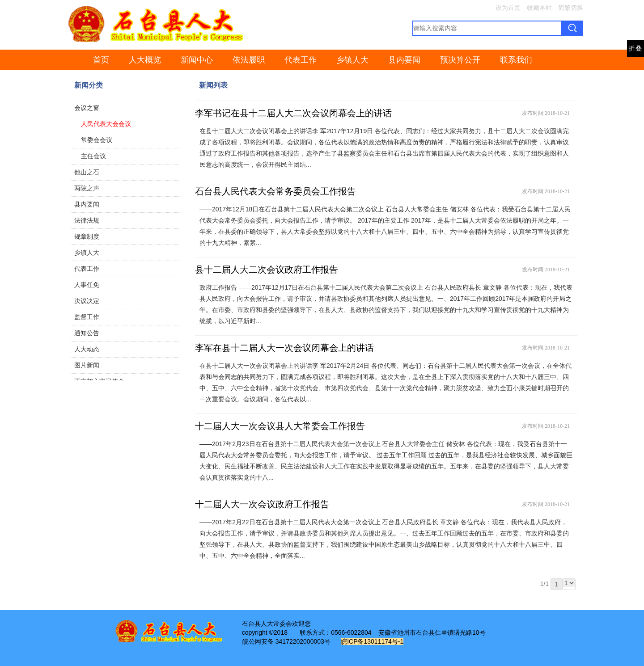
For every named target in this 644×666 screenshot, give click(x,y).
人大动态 (87, 349)
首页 (101, 60)
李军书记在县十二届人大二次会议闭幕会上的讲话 (293, 113)
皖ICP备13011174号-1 (372, 641)
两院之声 (87, 188)
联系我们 (516, 60)
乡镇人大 (352, 60)
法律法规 (87, 220)
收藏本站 (539, 8)
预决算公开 (460, 60)
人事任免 (87, 285)
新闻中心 (197, 60)
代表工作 (301, 60)
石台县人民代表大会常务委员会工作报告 (275, 191)
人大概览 (145, 60)
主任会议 (93, 156)
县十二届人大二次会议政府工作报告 (267, 270)
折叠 (636, 48)
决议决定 (87, 301)
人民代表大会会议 (106, 124)
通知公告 (87, 333)
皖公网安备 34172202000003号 (286, 641)
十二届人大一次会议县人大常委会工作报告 (280, 426)
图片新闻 (87, 365)
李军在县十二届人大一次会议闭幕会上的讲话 (284, 348)
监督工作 (87, 317)
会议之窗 (87, 108)
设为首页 (508, 8)
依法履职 (249, 60)
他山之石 (87, 172)
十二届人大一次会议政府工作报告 (262, 504)
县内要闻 (404, 60)
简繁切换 (571, 8)
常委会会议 (97, 140)
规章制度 (87, 236)
